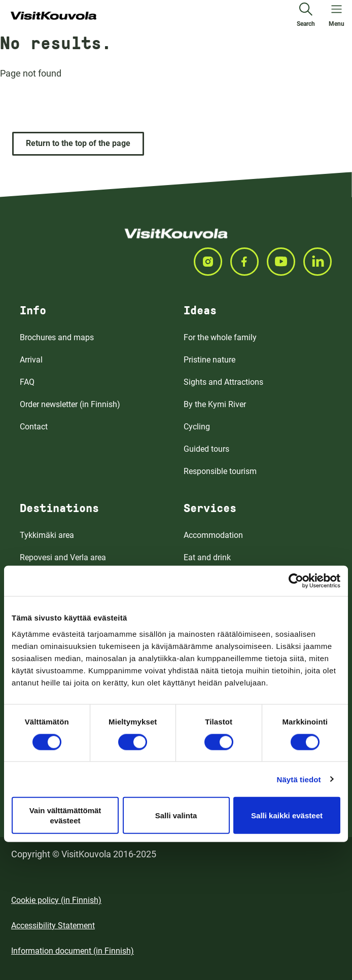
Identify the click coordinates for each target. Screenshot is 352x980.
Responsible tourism (220, 471)
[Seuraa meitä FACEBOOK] (249, 262)
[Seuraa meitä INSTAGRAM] (212, 262)
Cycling (197, 427)
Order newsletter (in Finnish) (70, 404)
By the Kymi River (215, 404)
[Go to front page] (54, 16)
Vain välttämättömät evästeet (65, 815)
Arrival (31, 360)
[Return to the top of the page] (78, 144)
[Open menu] (337, 16)
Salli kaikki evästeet (287, 815)
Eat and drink (207, 557)
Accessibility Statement (53, 925)
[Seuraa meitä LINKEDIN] (322, 262)
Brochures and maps (57, 337)
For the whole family (220, 337)
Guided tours (206, 449)
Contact (34, 427)
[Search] (306, 16)
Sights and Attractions (223, 382)
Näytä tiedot (299, 779)
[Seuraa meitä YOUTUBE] (285, 262)
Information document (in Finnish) (73, 951)
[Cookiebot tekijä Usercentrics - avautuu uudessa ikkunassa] (296, 581)
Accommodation (213, 535)
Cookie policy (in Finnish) (56, 900)
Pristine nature (209, 360)
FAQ (27, 382)
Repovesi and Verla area (63, 557)
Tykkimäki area (47, 535)
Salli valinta (176, 815)
